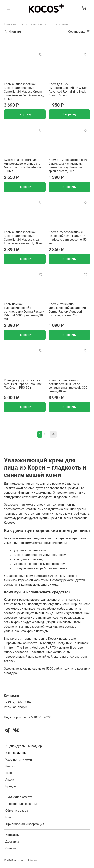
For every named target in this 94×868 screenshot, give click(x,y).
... (51, 24)
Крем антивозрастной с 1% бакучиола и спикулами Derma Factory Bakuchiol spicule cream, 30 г (68, 165)
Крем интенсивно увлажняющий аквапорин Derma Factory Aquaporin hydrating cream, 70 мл (67, 310)
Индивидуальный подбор (24, 746)
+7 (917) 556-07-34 (17, 702)
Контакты (12, 835)
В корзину (25, 114)
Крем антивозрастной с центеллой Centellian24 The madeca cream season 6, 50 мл (68, 238)
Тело (9, 773)
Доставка (12, 842)
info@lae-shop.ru (16, 707)
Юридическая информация (25, 824)
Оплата (11, 848)
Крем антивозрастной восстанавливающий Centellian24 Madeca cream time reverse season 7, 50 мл (23, 238)
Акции (10, 780)
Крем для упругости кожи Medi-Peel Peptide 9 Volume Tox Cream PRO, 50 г (23, 384)
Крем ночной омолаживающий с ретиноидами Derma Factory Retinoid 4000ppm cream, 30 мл (24, 312)
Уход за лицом (32, 24)
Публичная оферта (19, 797)
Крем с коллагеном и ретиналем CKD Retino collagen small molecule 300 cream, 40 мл (68, 386)
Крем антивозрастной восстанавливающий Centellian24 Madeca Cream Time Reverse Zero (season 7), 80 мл (24, 92)
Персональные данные (22, 804)
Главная (10, 24)
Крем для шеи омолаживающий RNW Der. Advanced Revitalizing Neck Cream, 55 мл (68, 90)
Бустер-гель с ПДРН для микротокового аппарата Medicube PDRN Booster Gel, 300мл (23, 165)
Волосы (11, 766)
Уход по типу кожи (19, 760)
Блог (9, 817)
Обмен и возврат (17, 811)
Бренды (11, 786)
